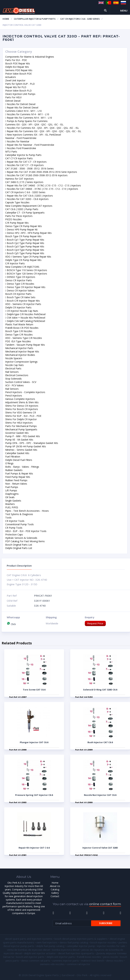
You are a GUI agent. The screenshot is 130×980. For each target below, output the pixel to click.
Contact (55, 896)
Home (6, 19)
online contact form (105, 904)
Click (11, 624)
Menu (124, 11)
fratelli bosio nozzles (89, 957)
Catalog (55, 889)
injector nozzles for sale (111, 946)
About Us (55, 886)
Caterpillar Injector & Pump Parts (35, 19)
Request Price (95, 623)
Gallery (55, 893)
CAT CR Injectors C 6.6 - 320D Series (80, 19)
